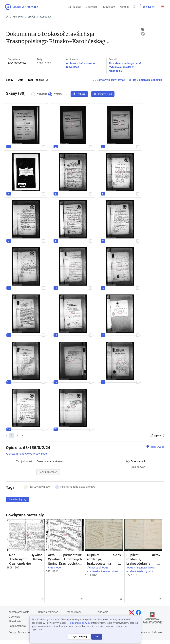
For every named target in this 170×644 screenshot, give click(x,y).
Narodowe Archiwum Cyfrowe (144, 633)
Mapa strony (74, 612)
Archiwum (18, 17)
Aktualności (108, 7)
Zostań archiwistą (19, 612)
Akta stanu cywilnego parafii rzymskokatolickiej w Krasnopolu (125, 67)
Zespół (32, 17)
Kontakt (124, 7)
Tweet (143, 34)
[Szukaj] (134, 7)
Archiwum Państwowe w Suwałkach (27, 454)
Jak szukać (75, 7)
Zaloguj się (149, 7)
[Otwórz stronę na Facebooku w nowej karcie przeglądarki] (139, 612)
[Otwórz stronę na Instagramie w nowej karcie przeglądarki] (132, 612)
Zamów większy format (111, 80)
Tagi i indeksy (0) (38, 80)
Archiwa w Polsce (48, 612)
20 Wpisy (157, 436)
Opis (20, 80)
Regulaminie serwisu (79, 623)
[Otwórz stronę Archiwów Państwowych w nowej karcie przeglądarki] (152, 619)
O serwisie (91, 7)
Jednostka (45, 17)
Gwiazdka (43, 599)
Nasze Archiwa (17, 626)
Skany (10, 80)
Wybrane (56, 94)
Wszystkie (40, 94)
